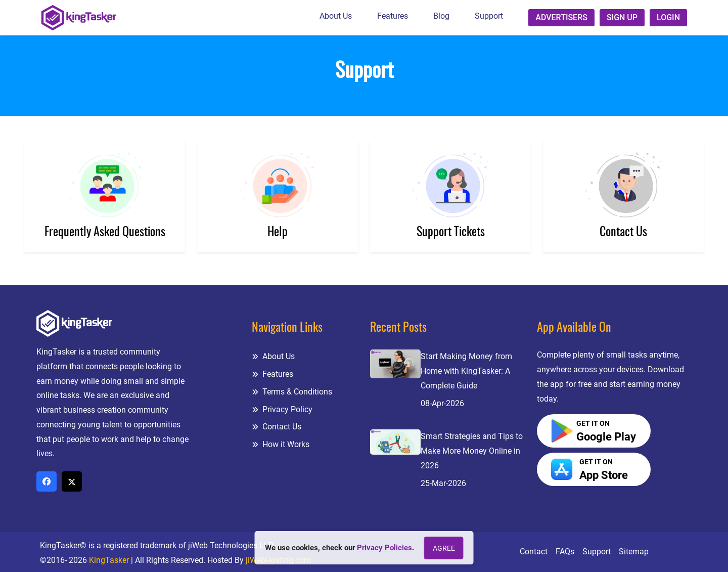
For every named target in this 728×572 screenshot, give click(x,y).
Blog (441, 16)
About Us (336, 16)
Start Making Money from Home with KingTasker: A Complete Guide (466, 371)
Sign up (622, 17)
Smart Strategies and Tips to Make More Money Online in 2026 (472, 451)
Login (668, 17)
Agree (444, 548)
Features (393, 16)
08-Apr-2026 (442, 403)
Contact (534, 552)
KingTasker (109, 560)
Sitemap (634, 552)
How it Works (281, 444)
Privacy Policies (384, 548)
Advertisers (561, 17)
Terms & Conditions (292, 392)
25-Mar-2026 (443, 483)
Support (489, 16)
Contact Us (277, 427)
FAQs (565, 552)
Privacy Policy (282, 409)
